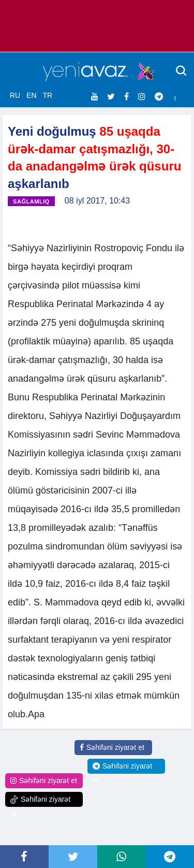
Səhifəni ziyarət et (112, 747)
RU (15, 95)
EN (31, 95)
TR (47, 95)
